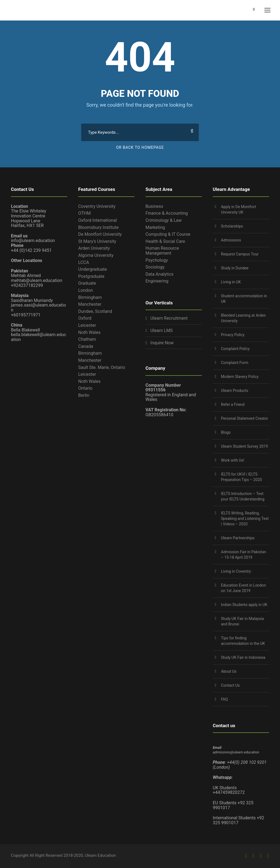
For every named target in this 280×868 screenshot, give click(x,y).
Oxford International (97, 220)
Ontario (85, 388)
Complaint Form (235, 363)
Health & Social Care (165, 241)
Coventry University (97, 206)
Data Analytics (159, 274)
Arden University (94, 248)
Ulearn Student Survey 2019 (244, 446)
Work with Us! (233, 460)
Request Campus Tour (240, 254)
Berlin (84, 395)
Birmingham (90, 297)
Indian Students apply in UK (244, 605)
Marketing (155, 227)
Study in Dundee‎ (235, 268)
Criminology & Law (164, 220)
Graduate (87, 283)
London (86, 290)
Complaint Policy (235, 349)
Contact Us (230, 685)
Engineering (157, 281)
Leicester (87, 325)
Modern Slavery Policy (240, 377)
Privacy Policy (233, 335)
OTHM (84, 213)
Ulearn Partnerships (238, 538)
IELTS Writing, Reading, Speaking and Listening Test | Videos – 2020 (245, 519)
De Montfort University (100, 234)
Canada (86, 346)
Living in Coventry (236, 571)
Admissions (231, 240)
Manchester (90, 304)
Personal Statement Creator (244, 418)
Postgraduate (91, 276)
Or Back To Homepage (140, 147)
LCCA (84, 262)
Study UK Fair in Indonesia (243, 657)
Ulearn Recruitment (169, 318)
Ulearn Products (235, 391)
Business (154, 206)
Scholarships (232, 226)
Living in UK (231, 282)
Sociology (155, 267)
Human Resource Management (162, 251)
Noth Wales (89, 332)
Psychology (157, 260)
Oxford (85, 318)
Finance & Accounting (167, 213)
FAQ (224, 699)
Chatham (87, 339)
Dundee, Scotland (95, 311)
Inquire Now (162, 343)
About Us (229, 671)
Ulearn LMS (162, 331)
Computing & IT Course (168, 234)
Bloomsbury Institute (98, 227)
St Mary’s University (97, 241)
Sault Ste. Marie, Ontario (102, 367)
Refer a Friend (233, 404)
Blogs (226, 432)
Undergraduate (93, 269)
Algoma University (96, 255)
